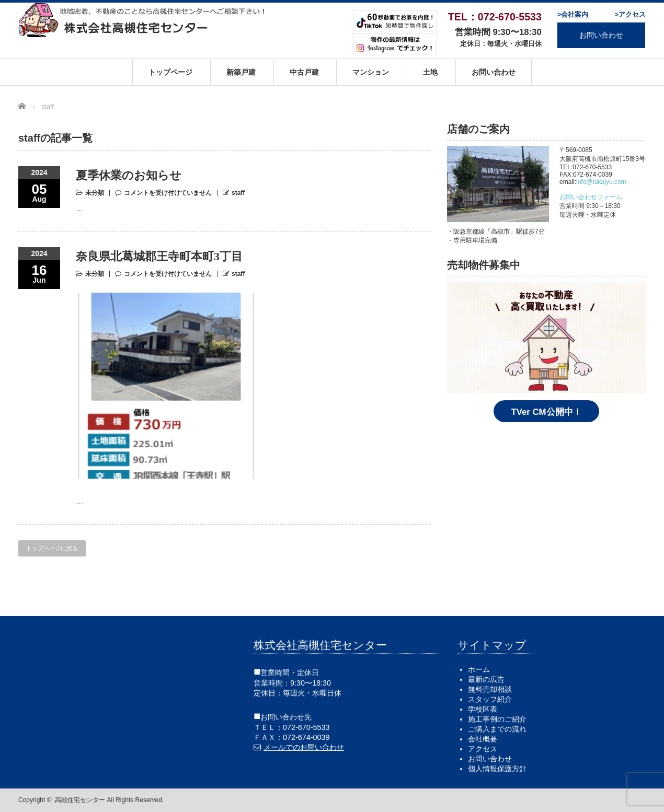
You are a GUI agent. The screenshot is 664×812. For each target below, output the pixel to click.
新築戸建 (241, 72)
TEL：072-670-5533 (495, 17)
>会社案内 (573, 15)
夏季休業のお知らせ (129, 175)
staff (238, 193)
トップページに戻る (52, 548)
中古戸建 (304, 72)
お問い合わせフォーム (591, 197)
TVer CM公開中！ (546, 412)
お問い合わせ (601, 35)
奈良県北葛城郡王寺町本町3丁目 (159, 256)
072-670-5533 (306, 727)
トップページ (170, 72)
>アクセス (630, 15)
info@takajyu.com (601, 182)
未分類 (95, 193)
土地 (430, 72)
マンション (371, 72)
